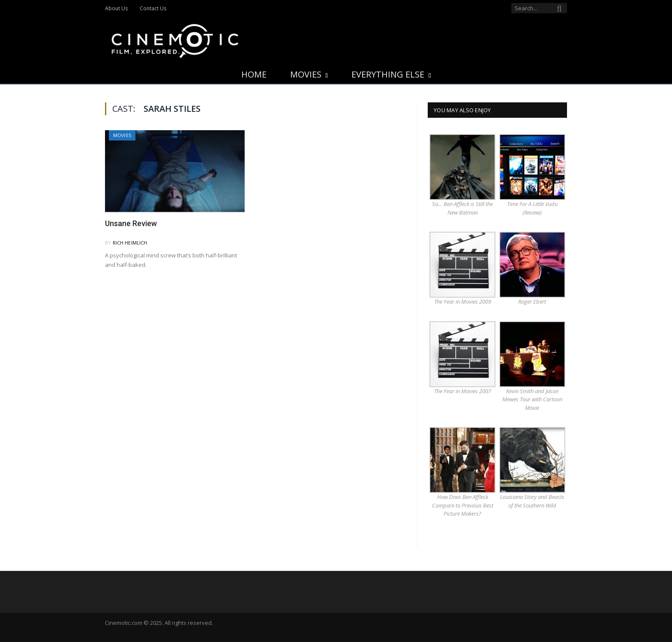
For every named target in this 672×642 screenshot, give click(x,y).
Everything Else (388, 74)
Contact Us (153, 8)
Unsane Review (131, 223)
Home (254, 74)
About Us (116, 8)
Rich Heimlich (130, 243)
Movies (306, 74)
